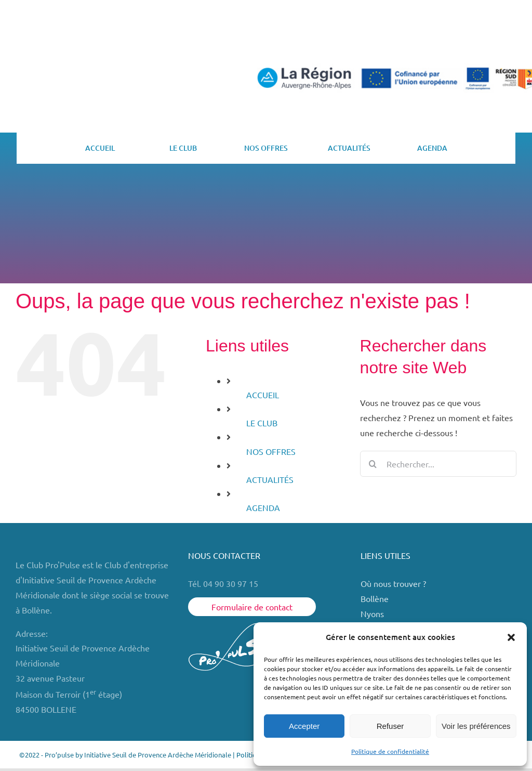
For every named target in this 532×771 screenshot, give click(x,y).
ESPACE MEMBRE (470, 38)
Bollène (376, 598)
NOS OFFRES (271, 451)
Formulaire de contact (252, 607)
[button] (511, 637)
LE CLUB (262, 423)
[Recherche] (373, 464)
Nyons (372, 613)
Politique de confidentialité (390, 751)
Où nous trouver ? (394, 583)
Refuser (390, 726)
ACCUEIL (263, 395)
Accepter (304, 726)
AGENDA (263, 507)
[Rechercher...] (438, 464)
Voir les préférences (476, 726)
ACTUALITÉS (270, 479)
